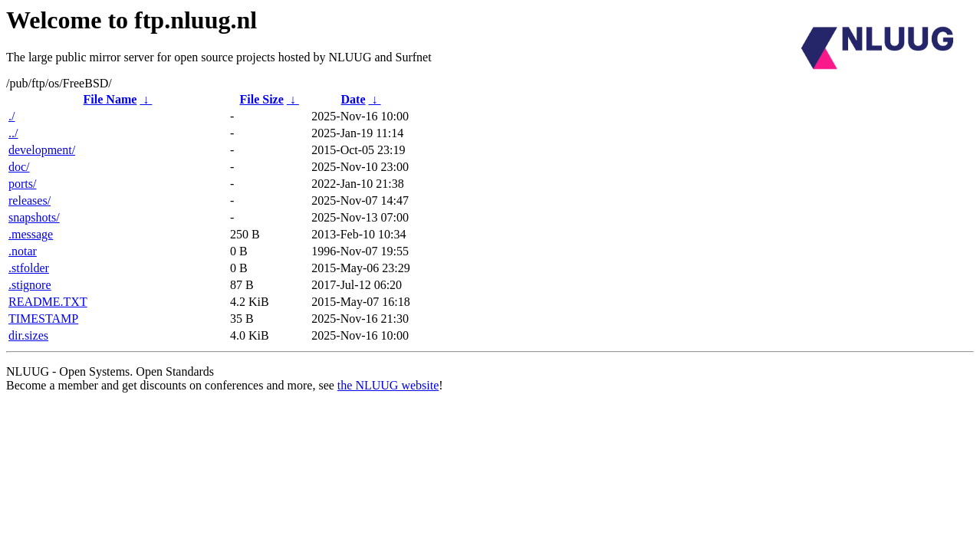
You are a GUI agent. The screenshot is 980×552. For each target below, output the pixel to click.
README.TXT (48, 302)
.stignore (30, 285)
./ (12, 116)
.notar (23, 251)
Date (354, 99)
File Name (110, 99)
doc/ (19, 167)
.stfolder (29, 268)
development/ (42, 150)
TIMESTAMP (43, 319)
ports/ (22, 184)
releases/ (30, 200)
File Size (261, 99)
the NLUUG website (388, 385)
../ (13, 133)
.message (31, 234)
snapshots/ (34, 217)
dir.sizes (28, 335)
